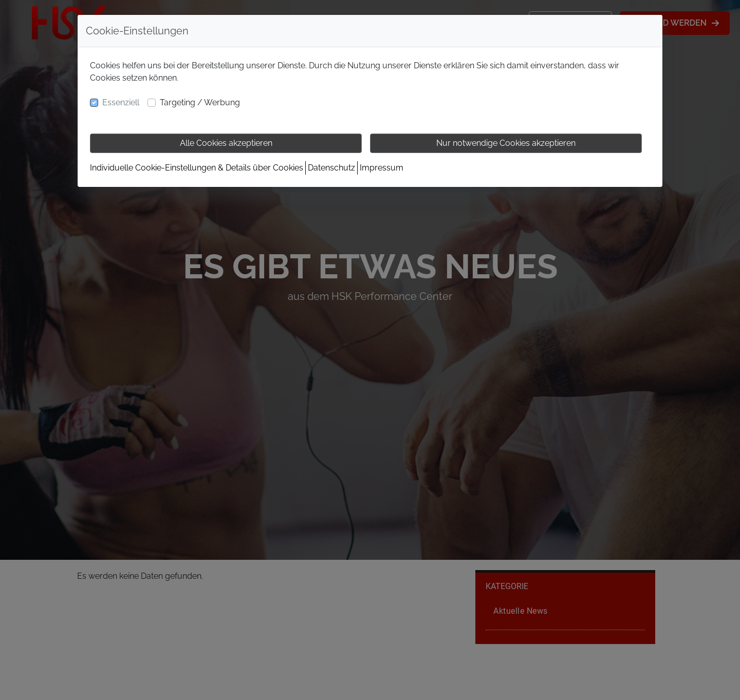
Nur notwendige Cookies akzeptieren (506, 143)
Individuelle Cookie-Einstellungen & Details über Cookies (197, 168)
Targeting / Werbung (200, 102)
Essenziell (121, 102)
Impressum (382, 168)
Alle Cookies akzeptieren (226, 143)
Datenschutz (331, 168)
